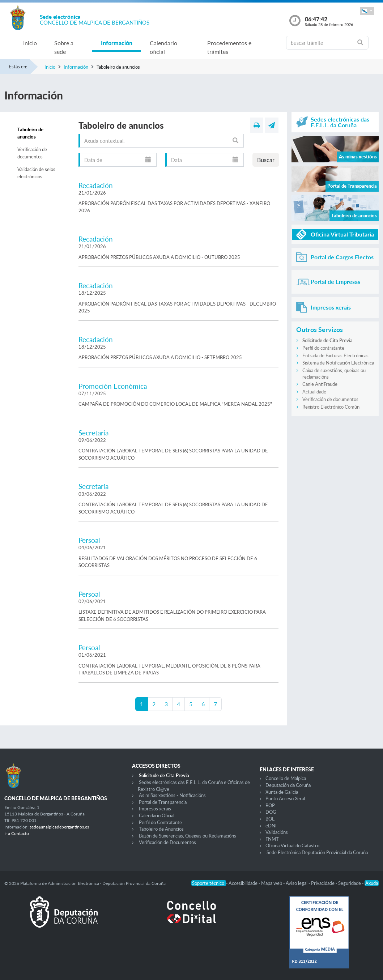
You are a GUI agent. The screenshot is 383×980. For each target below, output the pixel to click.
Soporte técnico (209, 883)
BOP (270, 805)
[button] (367, 11)
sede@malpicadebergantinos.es (59, 827)
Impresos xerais (155, 809)
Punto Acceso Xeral (285, 798)
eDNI (271, 826)
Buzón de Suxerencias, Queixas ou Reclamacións (188, 836)
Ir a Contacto (17, 833)
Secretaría (93, 433)
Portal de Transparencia (163, 802)
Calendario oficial (163, 47)
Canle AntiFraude (320, 384)
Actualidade (314, 392)
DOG (271, 812)
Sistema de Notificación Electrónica (338, 363)
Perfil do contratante (323, 348)
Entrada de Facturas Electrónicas (335, 355)
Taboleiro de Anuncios (161, 829)
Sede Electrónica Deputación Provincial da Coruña (317, 852)
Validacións (277, 832)
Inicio (30, 43)
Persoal (89, 540)
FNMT (272, 839)
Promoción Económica (113, 386)
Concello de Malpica (286, 778)
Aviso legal (297, 883)
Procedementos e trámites (229, 47)
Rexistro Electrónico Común (331, 407)
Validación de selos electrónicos (36, 173)
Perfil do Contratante (160, 822)
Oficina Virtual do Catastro (292, 845)
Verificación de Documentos (167, 842)
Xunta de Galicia (282, 792)
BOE (270, 819)
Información (117, 43)
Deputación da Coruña (288, 785)
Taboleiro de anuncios (30, 133)
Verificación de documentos (32, 153)
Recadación (96, 185)
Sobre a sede (64, 47)
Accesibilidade (244, 883)
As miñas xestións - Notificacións (172, 795)
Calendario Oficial (157, 815)
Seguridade (350, 883)
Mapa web (272, 883)
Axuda (372, 883)
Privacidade (323, 883)
